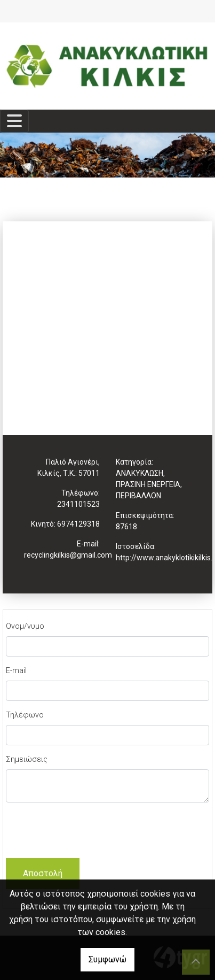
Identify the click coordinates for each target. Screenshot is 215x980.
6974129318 (78, 524)
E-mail (16, 670)
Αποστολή (43, 873)
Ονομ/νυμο (25, 626)
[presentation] (87, 832)
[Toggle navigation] (14, 121)
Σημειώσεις (27, 759)
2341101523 (78, 504)
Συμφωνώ (108, 959)
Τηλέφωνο (25, 715)
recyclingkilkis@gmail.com (68, 555)
